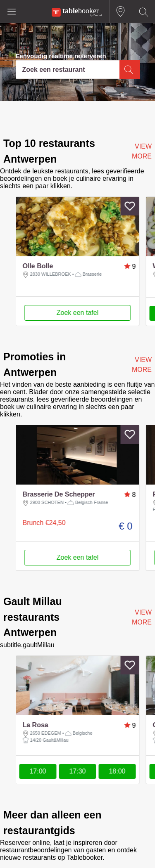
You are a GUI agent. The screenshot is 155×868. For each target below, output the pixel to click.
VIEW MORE (142, 151)
